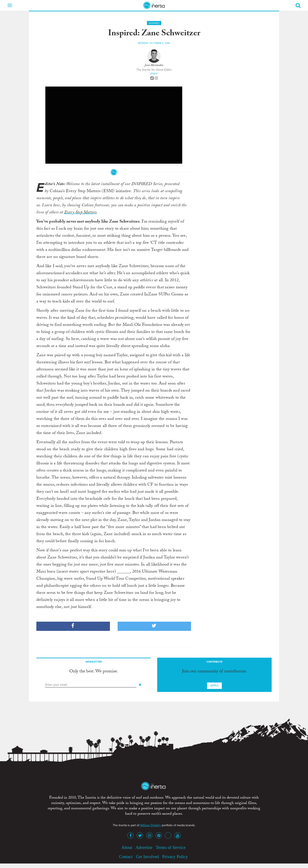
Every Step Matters (80, 213)
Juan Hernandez (154, 66)
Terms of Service (171, 847)
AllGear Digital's (150, 825)
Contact (126, 857)
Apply (214, 686)
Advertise (144, 847)
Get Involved (147, 857)
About (127, 847)
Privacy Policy (175, 857)
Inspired (154, 23)
